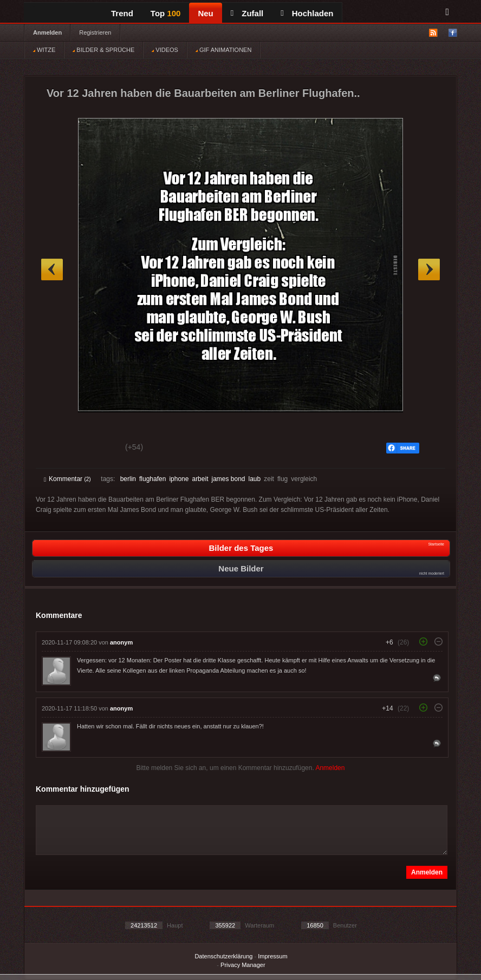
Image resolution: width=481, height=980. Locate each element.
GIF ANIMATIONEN (223, 50)
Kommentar (67, 479)
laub (255, 479)
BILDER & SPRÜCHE (103, 50)
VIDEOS (165, 50)
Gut (56, 449)
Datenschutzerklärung (223, 956)
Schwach (97, 449)
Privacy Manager (243, 965)
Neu (205, 13)
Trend (122, 13)
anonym (121, 642)
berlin (128, 479)
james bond (228, 479)
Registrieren (95, 32)
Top (166, 13)
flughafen (152, 479)
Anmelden (47, 32)
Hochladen (307, 13)
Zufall (247, 13)
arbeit (200, 479)
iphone (179, 479)
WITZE (44, 50)
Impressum (272, 956)
